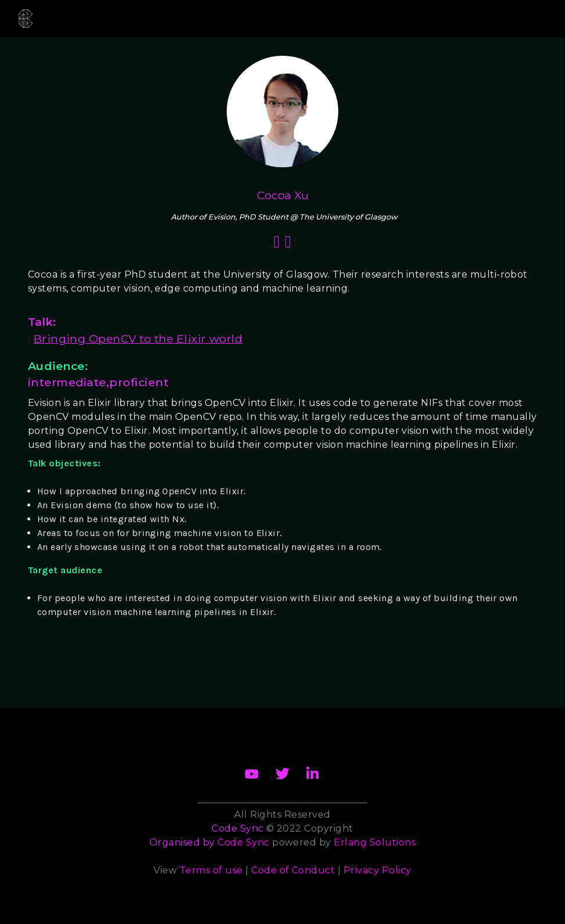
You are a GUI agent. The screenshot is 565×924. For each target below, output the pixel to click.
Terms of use (211, 870)
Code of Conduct (293, 870)
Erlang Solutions (375, 842)
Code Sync (243, 842)
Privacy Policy (378, 870)
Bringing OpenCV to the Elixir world (138, 339)
